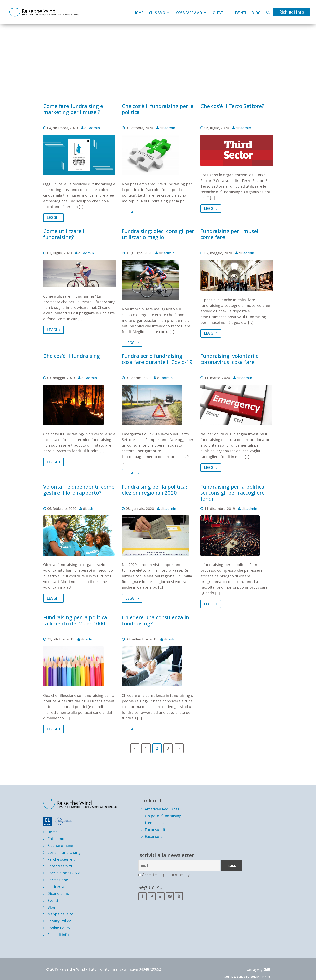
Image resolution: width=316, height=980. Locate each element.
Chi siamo (157, 13)
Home (138, 13)
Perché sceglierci (60, 859)
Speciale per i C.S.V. (62, 873)
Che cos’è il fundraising (71, 356)
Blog (256, 13)
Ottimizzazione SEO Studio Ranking (247, 976)
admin (95, 128)
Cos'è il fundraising (62, 852)
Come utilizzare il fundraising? (64, 234)
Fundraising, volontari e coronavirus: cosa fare (229, 359)
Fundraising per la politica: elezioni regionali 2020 (154, 490)
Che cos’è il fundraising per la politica (158, 109)
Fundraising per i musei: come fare (230, 234)
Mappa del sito (58, 914)
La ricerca (54, 887)
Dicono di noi (57, 893)
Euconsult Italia (158, 830)
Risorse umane (58, 845)
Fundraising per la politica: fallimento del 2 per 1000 (76, 620)
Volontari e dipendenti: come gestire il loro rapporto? (79, 490)
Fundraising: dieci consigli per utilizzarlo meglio (158, 234)
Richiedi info (292, 12)
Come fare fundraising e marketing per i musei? (73, 109)
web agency (258, 970)
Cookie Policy (57, 928)
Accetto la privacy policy (166, 875)
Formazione (56, 880)
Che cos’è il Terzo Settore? (232, 106)
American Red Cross (162, 809)
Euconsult (153, 836)
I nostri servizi (58, 866)
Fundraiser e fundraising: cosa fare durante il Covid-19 (157, 359)
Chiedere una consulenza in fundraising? (155, 620)
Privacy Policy (57, 921)
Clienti (219, 13)
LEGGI (54, 217)
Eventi (241, 13)
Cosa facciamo (189, 13)
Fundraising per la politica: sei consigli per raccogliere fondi (233, 493)
